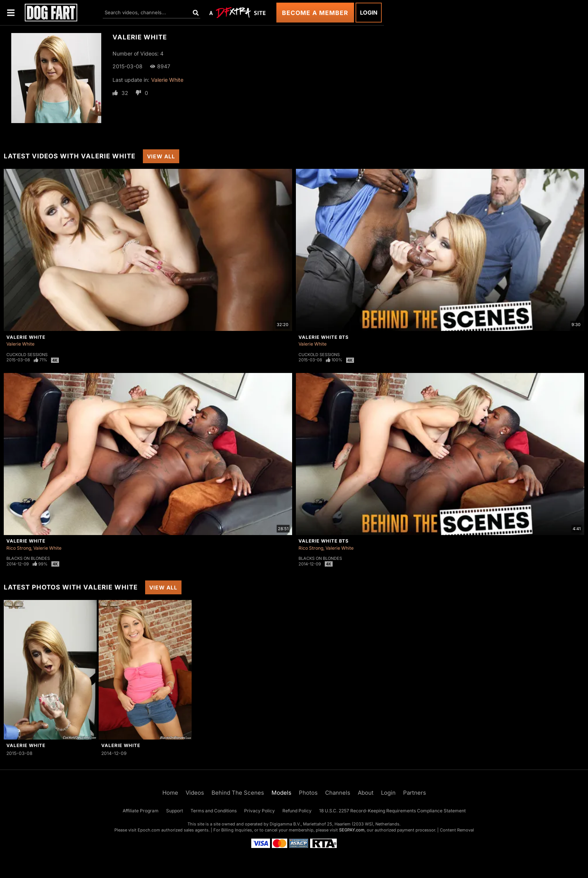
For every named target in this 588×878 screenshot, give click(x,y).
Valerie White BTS (324, 337)
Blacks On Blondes (28, 558)
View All (161, 156)
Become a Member (315, 13)
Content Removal (457, 830)
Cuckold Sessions (27, 355)
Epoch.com (149, 830)
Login (369, 13)
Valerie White (167, 80)
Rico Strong (19, 548)
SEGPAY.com (352, 830)
